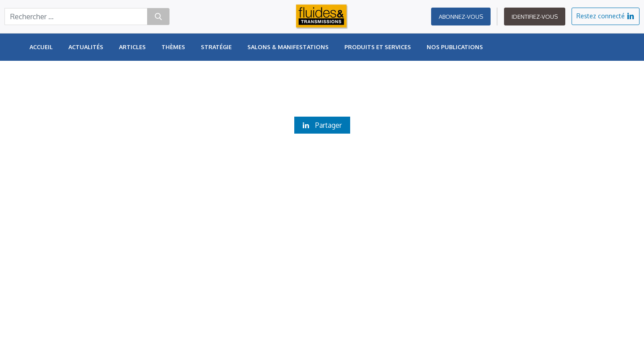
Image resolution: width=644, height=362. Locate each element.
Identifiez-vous (535, 22)
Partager (322, 125)
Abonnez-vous (461, 22)
